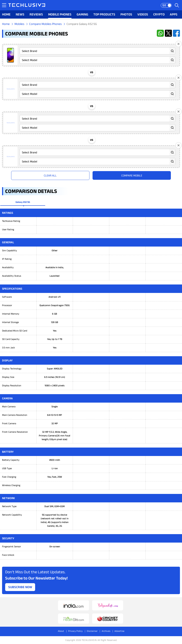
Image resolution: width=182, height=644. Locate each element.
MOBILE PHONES (60, 14)
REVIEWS (36, 14)
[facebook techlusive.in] (176, 33)
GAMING (82, 14)
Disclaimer (92, 631)
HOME (6, 14)
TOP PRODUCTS (104, 14)
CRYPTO (159, 14)
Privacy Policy (75, 631)
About (61, 631)
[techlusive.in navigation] (4, 5)
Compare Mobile (132, 175)
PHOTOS (126, 14)
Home (6, 24)
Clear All (50, 175)
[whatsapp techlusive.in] (160, 33)
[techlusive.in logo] (27, 6)
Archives (106, 631)
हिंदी (164, 5)
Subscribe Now (20, 587)
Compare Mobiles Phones (45, 24)
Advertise (119, 631)
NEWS (20, 14)
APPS (174, 14)
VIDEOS (143, 14)
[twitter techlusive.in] (168, 33)
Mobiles (19, 24)
